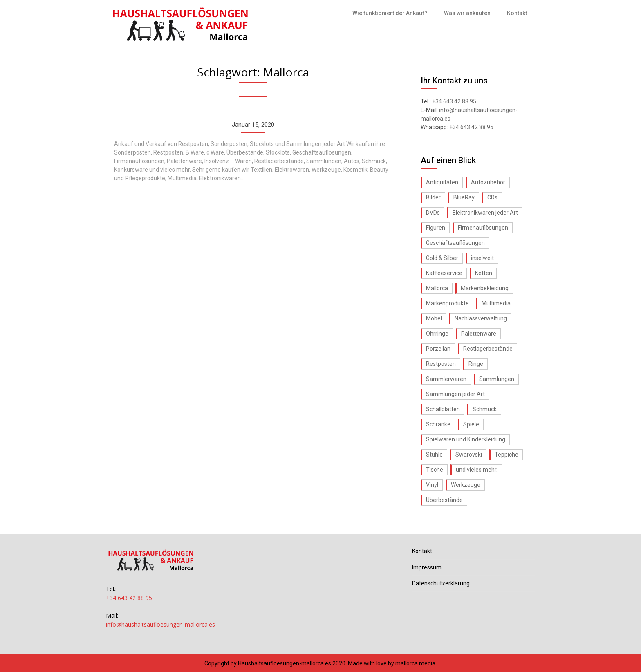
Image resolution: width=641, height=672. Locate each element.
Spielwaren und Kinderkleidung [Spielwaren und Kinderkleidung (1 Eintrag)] (466, 439)
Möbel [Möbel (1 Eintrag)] (434, 318)
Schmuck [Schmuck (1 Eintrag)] (485, 409)
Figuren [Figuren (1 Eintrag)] (436, 228)
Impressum (427, 567)
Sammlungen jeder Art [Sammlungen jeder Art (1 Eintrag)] (455, 394)
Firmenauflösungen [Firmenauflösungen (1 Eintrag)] (483, 228)
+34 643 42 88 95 (454, 101)
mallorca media (415, 663)
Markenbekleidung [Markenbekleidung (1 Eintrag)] (485, 288)
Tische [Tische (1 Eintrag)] (435, 470)
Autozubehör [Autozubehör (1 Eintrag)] (488, 182)
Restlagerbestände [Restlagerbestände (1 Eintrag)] (488, 349)
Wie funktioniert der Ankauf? (390, 13)
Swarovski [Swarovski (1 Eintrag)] (469, 455)
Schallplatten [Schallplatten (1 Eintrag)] (443, 409)
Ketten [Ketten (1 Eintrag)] (484, 273)
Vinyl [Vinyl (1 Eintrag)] (432, 485)
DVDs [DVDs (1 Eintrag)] (433, 213)
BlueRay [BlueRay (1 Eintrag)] (464, 197)
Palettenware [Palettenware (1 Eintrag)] (479, 334)
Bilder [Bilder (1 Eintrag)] (433, 197)
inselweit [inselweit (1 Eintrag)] (482, 258)
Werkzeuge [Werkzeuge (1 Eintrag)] (466, 485)
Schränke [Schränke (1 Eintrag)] (438, 424)
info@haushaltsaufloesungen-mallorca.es (160, 624)
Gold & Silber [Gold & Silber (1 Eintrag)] (442, 258)
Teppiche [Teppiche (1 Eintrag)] (507, 455)
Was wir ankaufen (467, 13)
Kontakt (517, 13)
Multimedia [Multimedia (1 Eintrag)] (496, 303)
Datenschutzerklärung (441, 583)
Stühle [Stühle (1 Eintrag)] (434, 455)
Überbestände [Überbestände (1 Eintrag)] (444, 500)
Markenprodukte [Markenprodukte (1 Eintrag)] (447, 303)
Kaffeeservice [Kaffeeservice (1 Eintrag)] (444, 273)
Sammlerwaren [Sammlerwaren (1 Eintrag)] (446, 379)
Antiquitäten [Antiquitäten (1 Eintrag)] (442, 182)
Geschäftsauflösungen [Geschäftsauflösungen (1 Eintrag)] (455, 243)
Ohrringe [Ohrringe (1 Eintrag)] (437, 334)
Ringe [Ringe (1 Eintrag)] (476, 364)
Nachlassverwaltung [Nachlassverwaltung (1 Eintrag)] (481, 318)
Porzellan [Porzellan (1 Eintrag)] (438, 349)
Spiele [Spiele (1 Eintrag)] (471, 424)
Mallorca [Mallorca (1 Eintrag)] (437, 288)
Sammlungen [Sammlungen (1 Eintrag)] (497, 379)
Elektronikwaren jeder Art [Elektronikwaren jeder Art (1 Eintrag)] (485, 213)
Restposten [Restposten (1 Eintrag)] (441, 364)
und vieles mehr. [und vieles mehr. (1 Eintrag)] (477, 470)
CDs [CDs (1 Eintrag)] (492, 197)
